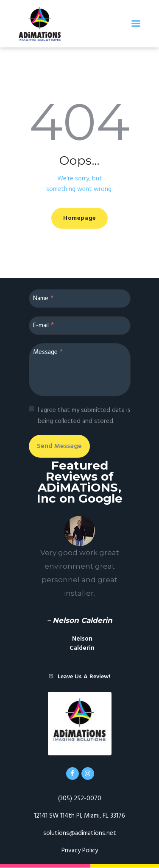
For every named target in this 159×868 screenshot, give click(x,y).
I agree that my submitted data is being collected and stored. (84, 416)
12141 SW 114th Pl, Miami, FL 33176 (79, 816)
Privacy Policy (80, 851)
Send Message (59, 446)
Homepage (79, 218)
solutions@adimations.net (80, 833)
